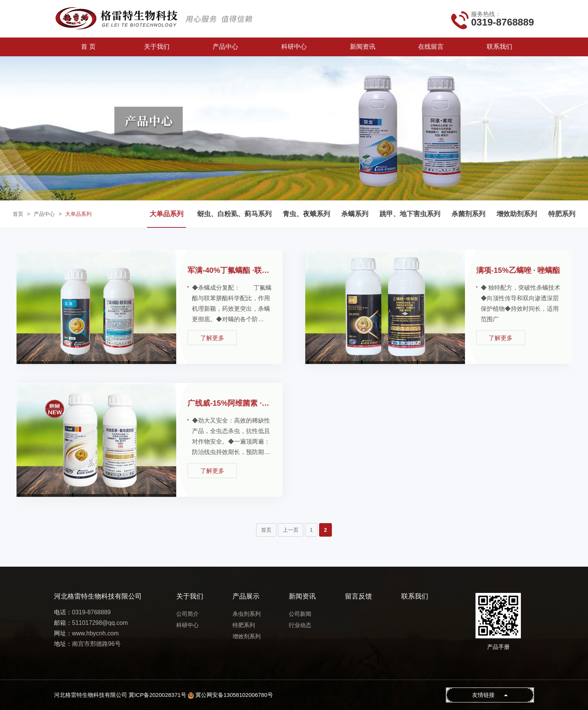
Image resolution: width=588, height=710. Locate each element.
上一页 (291, 530)
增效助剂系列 (517, 214)
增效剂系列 (247, 636)
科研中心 (294, 47)
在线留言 (431, 47)
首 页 (88, 47)
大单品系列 (78, 214)
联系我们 (499, 47)
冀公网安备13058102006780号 (234, 695)
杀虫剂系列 (247, 614)
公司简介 (187, 614)
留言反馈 (358, 596)
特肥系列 (562, 214)
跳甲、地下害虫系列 (410, 214)
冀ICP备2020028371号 (157, 695)
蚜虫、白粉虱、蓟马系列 (234, 214)
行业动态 (300, 625)
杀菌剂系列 (468, 214)
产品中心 (225, 47)
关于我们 (157, 47)
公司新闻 (300, 614)
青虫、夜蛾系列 (306, 214)
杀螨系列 (355, 214)
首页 (18, 214)
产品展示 (246, 596)
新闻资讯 (363, 47)
